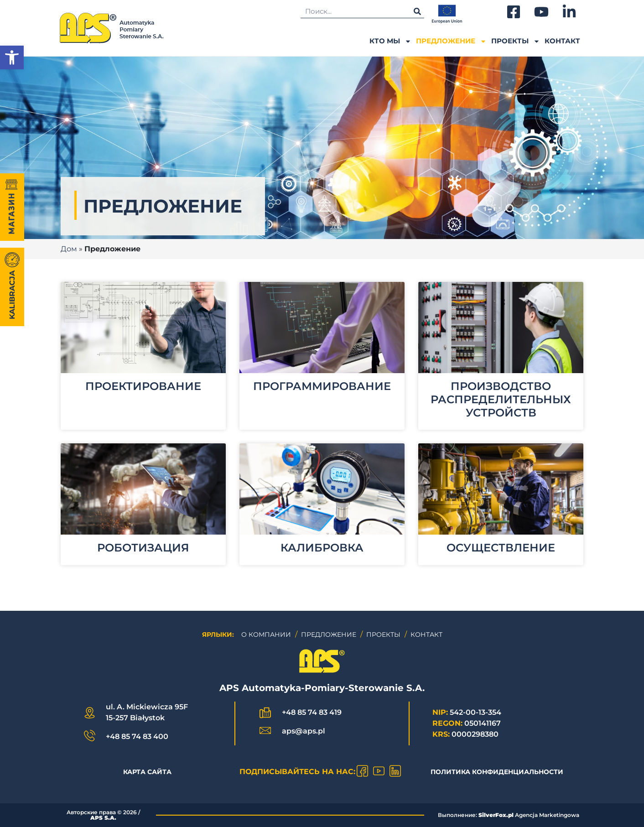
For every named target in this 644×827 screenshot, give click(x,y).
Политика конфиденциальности (497, 772)
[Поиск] (417, 11)
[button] (12, 57)
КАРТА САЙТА (147, 772)
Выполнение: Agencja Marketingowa (509, 815)
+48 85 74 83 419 (312, 712)
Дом (69, 249)
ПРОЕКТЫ (516, 41)
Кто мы (390, 41)
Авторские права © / (103, 815)
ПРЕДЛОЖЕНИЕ (451, 41)
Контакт (562, 41)
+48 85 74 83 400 (137, 736)
